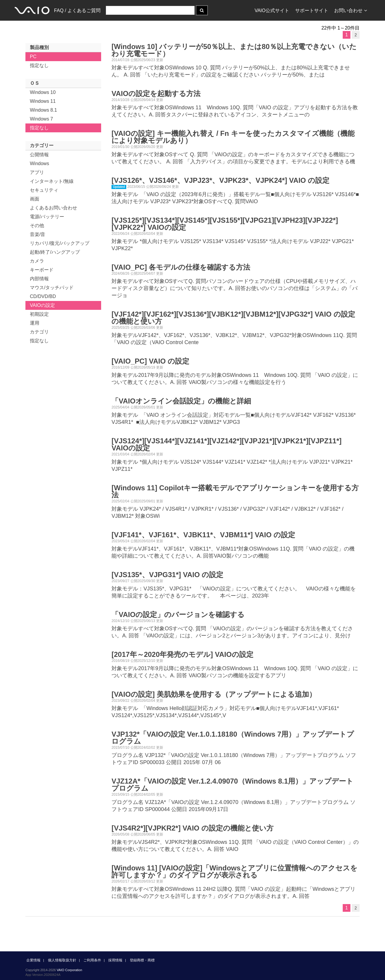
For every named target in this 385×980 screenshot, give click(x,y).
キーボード (42, 270)
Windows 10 (43, 92)
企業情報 (33, 960)
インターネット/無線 (52, 181)
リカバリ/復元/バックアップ (60, 243)
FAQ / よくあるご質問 (77, 10)
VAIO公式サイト (272, 10)
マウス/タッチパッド (52, 288)
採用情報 (115, 960)
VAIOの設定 (42, 305)
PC (33, 57)
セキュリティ (44, 190)
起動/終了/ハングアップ (55, 252)
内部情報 (39, 279)
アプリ (37, 172)
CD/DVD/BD (43, 296)
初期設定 (39, 314)
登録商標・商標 (142, 960)
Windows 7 (41, 119)
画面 (35, 199)
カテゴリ (39, 332)
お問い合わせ (351, 10)
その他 (37, 226)
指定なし (39, 65)
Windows (39, 163)
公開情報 (39, 155)
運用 (35, 323)
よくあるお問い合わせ (54, 208)
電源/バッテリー (47, 217)
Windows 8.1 (43, 110)
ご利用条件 (92, 960)
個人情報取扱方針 (62, 960)
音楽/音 (38, 234)
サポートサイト (312, 10)
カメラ (37, 261)
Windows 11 (43, 101)
